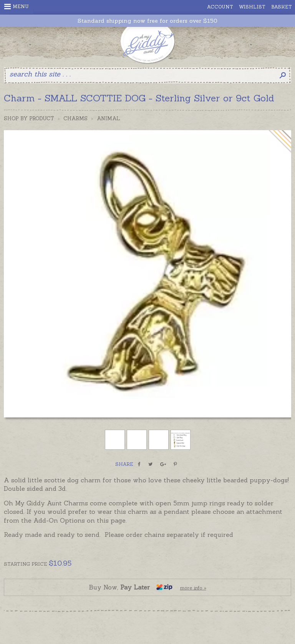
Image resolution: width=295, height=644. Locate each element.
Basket (282, 7)
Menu (17, 7)
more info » (193, 588)
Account (220, 7)
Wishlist (252, 7)
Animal (109, 118)
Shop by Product (29, 118)
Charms (75, 118)
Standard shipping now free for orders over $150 (147, 21)
